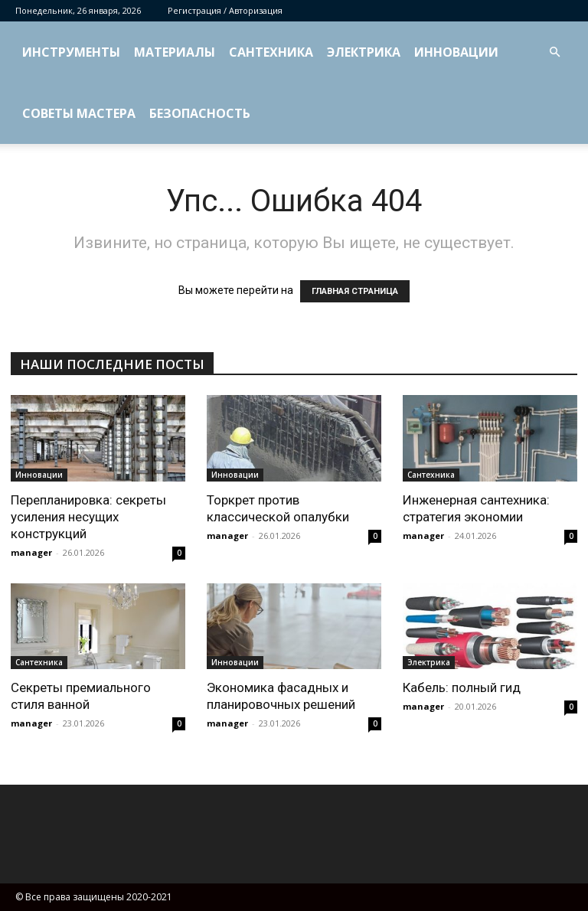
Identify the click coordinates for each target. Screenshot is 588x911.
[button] (554, 52)
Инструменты (71, 52)
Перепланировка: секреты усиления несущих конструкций (88, 517)
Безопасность (200, 113)
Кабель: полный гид (462, 687)
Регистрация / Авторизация (225, 10)
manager (31, 552)
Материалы (175, 52)
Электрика (364, 52)
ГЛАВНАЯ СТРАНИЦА (355, 291)
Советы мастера (79, 113)
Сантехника (271, 52)
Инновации (456, 52)
